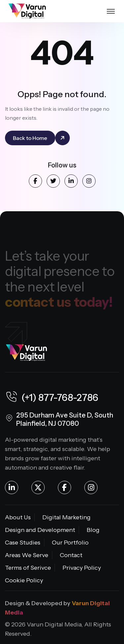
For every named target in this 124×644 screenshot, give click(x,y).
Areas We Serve (27, 555)
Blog (93, 530)
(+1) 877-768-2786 (52, 398)
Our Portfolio (70, 543)
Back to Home (30, 138)
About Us (18, 517)
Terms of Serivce (28, 568)
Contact (71, 555)
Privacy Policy (82, 568)
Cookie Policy (24, 580)
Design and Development (40, 530)
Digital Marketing (66, 517)
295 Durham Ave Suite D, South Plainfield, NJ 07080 (65, 419)
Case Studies (23, 543)
